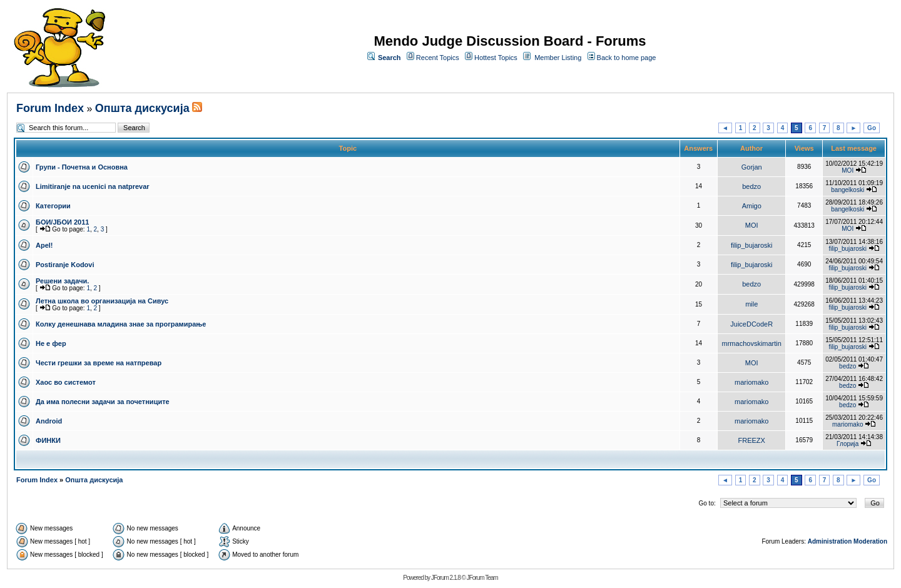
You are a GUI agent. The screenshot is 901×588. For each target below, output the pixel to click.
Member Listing (558, 58)
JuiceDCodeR (751, 324)
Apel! (44, 245)
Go (872, 128)
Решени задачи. (62, 281)
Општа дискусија (142, 108)
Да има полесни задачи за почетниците (103, 402)
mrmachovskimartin (752, 343)
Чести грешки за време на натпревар (99, 363)
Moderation (870, 541)
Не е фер (51, 343)
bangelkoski (848, 190)
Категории (53, 206)
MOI (848, 170)
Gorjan (752, 167)
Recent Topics (438, 58)
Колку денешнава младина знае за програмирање (121, 324)
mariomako (751, 382)
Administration (830, 541)
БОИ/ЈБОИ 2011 (62, 222)
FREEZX (752, 440)
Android (49, 421)
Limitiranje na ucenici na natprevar (93, 186)
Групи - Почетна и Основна (82, 167)
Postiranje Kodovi (65, 265)
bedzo (751, 186)
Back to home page (627, 58)
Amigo (752, 206)
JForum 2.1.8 (446, 578)
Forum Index (50, 108)
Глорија (848, 444)
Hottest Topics (496, 58)
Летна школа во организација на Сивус (102, 301)
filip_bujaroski (752, 245)
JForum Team (482, 578)
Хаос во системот (66, 382)
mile (751, 304)
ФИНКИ (48, 440)
